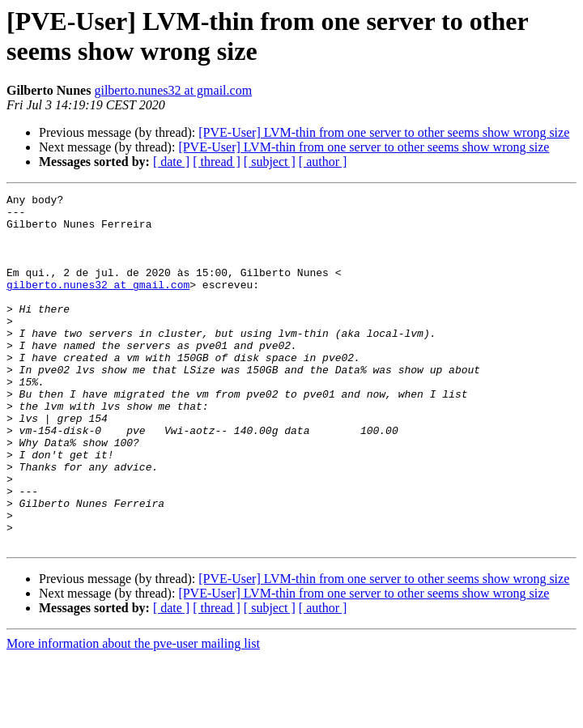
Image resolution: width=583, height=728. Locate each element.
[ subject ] (270, 162)
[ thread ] (217, 162)
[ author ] (323, 162)
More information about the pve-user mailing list (133, 714)
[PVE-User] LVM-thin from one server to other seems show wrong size (384, 132)
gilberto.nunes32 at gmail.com (173, 90)
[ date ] (171, 162)
